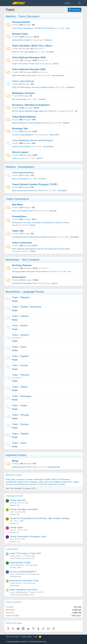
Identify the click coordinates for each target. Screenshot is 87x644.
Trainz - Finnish (20, 365)
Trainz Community (22, 243)
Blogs (15, 461)
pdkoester (53, 211)
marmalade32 (11, 482)
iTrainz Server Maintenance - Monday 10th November (33, 28)
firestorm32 (52, 484)
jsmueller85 (74, 237)
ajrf (51, 482)
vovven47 (42, 179)
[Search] (79, 3)
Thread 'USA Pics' (18, 500)
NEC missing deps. (19, 99)
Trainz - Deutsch (20, 335)
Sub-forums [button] (38, 49)
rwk (76, 111)
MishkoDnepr (48, 146)
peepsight (34, 482)
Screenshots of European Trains (25, 283)
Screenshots (19, 277)
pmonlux (33, 484)
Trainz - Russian (20, 424)
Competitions (19, 216)
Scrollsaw (61, 484)
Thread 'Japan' (16, 527)
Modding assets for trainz (22, 467)
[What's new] (74, 3)
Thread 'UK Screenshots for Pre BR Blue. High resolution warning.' (40, 518)
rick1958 (47, 479)
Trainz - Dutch (19, 347)
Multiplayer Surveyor (23, 93)
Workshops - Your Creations (23, 260)
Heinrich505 (38, 479)
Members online (14, 475)
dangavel (57, 482)
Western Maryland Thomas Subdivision (27, 123)
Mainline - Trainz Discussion (23, 16)
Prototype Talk (20, 129)
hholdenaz (48, 40)
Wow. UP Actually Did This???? (24, 211)
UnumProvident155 (21, 484)
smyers (46, 482)
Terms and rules (12, 637)
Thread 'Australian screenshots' (24, 509)
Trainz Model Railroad (24, 117)
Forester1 (42, 99)
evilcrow (54, 283)
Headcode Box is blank (21, 40)
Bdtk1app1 (76, 615)
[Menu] (8, 3)
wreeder (29, 479)
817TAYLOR (42, 484)
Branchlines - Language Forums (25, 292)
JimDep (33, 251)
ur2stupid (50, 52)
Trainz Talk (18, 231)
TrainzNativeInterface (23, 173)
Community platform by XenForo (26, 642)
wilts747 (40, 158)
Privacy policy (26, 637)
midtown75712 (23, 482)
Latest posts (12, 549)
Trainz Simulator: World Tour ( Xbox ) (32, 46)
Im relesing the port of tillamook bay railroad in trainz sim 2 (35, 237)
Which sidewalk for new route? (24, 75)
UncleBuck (70, 87)
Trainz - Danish (20, 326)
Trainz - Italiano (20, 387)
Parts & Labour (20, 152)
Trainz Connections (17, 199)
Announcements (21, 22)
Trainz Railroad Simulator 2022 (29, 69)
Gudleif (76, 482)
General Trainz (20, 34)
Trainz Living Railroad (23, 81)
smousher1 (21, 479)
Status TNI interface (20, 179)
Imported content (16, 455)
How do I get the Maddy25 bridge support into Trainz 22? (34, 111)
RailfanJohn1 (54, 135)
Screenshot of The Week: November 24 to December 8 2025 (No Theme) (41, 223)
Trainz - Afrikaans (21, 297)
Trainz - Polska (20, 406)
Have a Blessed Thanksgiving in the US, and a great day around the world (41, 249)
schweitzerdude (58, 75)
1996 (40, 482)
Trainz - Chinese (20, 316)
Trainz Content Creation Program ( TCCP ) (35, 184)
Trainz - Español (20, 356)
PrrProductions (64, 479)
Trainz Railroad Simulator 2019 (29, 58)
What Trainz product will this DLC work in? (28, 191)
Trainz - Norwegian (22, 396)
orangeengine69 (54, 467)
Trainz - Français (21, 375)
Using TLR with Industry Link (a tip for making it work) (33, 87)
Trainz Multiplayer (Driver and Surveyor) (32, 140)
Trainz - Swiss (19, 443)
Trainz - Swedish (20, 434)
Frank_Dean (11, 479)
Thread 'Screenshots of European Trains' (28, 536)
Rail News (17, 205)
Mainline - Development (20, 167)
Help (35, 637)
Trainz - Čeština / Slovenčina (27, 307)
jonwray (32, 225)
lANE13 (56, 64)
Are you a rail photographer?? (24, 135)
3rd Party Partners (22, 265)
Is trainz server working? (21, 146)
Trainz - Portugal (20, 415)
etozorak (9, 484)
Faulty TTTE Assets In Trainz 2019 (25, 64)
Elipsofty (66, 123)
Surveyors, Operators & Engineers (31, 105)
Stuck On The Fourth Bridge (23, 52)
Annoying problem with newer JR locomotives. (30, 271)
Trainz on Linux (18, 158)
